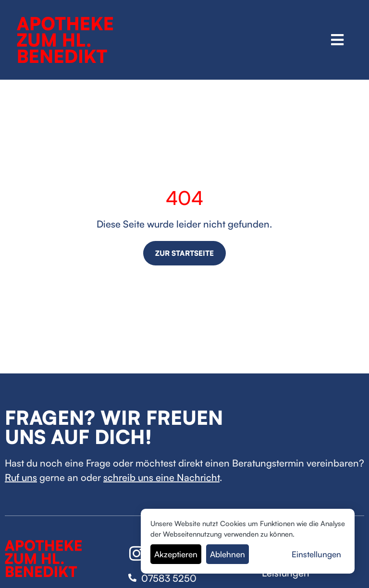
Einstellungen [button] (316, 554)
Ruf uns (21, 477)
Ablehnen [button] (228, 554)
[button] (338, 40)
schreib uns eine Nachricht (161, 477)
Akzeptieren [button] (176, 554)
